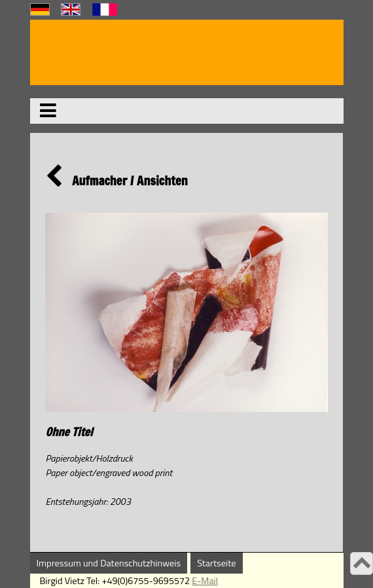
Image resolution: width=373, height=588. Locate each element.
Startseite (216, 563)
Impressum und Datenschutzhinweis (109, 563)
